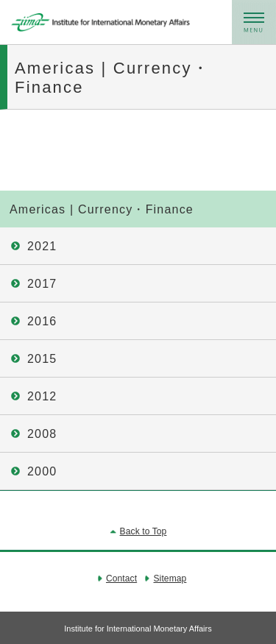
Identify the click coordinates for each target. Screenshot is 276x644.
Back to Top (144, 531)
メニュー (254, 22)
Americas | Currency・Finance (102, 209)
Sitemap (169, 578)
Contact (121, 578)
